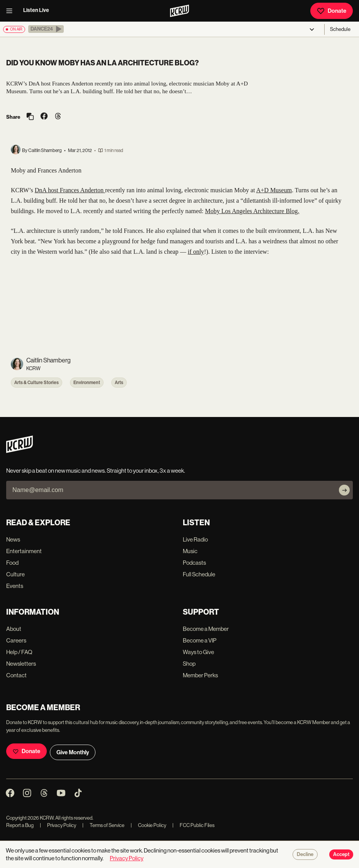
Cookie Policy (148, 825)
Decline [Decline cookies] (305, 854)
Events (15, 586)
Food (12, 563)
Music (190, 551)
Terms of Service (103, 825)
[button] (46, 29)
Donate (332, 11)
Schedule (340, 29)
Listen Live (36, 10)
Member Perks (200, 675)
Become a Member (206, 629)
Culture (15, 574)
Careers (16, 640)
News (13, 539)
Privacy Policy (58, 825)
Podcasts (194, 563)
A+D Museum (274, 190)
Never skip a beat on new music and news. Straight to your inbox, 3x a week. (96, 471)
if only (196, 252)
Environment (87, 383)
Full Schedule (199, 574)
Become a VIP (200, 640)
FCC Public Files (193, 825)
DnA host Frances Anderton (70, 190)
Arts (119, 383)
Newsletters (21, 664)
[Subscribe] (344, 490)
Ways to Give (198, 652)
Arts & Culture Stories (37, 383)
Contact (16, 675)
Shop (189, 664)
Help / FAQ (19, 652)
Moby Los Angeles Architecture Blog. (252, 211)
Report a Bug (20, 825)
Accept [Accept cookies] (341, 854)
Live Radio (195, 539)
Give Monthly (73, 752)
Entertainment (24, 551)
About (14, 629)
